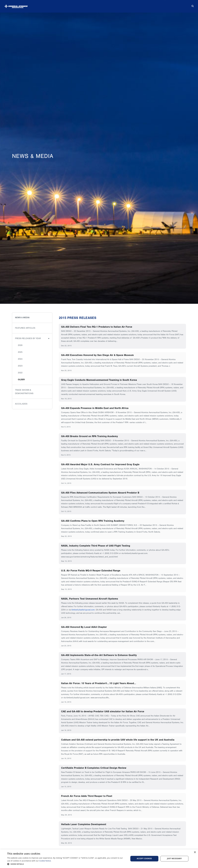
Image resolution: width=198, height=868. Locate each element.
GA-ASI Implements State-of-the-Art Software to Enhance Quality (99, 655)
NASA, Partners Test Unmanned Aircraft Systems (90, 599)
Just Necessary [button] (174, 858)
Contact (179, 5)
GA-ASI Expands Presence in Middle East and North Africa (95, 408)
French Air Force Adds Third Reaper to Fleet (87, 796)
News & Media (118, 5)
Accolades (21, 404)
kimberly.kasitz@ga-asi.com (83, 610)
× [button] (195, 852)
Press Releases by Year (28, 338)
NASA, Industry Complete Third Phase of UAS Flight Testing (96, 546)
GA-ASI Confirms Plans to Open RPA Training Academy (93, 521)
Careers (159, 5)
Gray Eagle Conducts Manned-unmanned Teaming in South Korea (99, 380)
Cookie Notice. (45, 861)
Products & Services (89, 5)
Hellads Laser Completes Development (84, 824)
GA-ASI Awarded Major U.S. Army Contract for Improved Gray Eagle (100, 464)
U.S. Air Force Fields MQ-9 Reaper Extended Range (91, 571)
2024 (20, 359)
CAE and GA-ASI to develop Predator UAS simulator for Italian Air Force (103, 711)
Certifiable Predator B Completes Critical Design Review (94, 768)
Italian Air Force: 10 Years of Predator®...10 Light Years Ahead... (99, 683)
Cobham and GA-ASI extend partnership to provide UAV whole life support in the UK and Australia (118, 740)
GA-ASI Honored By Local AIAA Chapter (84, 627)
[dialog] (99, 859)
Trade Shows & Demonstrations (24, 392)
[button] (66, 864)
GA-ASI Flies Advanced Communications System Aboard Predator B (100, 493)
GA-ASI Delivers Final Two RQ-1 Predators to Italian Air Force (97, 327)
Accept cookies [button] (144, 858)
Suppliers (139, 5)
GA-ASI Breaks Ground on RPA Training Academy (89, 436)
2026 (20, 345)
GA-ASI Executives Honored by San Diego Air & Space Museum (97, 355)
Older (21, 380)
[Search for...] (191, 5)
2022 (20, 373)
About (65, 5)
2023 (20, 366)
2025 (20, 352)
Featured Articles (25, 328)
